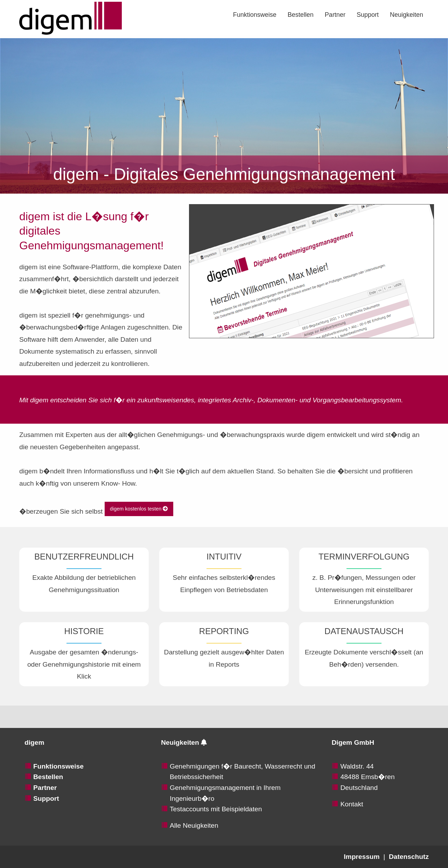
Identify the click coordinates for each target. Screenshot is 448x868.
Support (368, 15)
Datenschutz (409, 857)
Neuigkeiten (407, 15)
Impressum (362, 857)
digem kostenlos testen (139, 509)
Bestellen (301, 15)
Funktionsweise (255, 15)
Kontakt (352, 804)
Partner (335, 15)
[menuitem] (255, 15)
